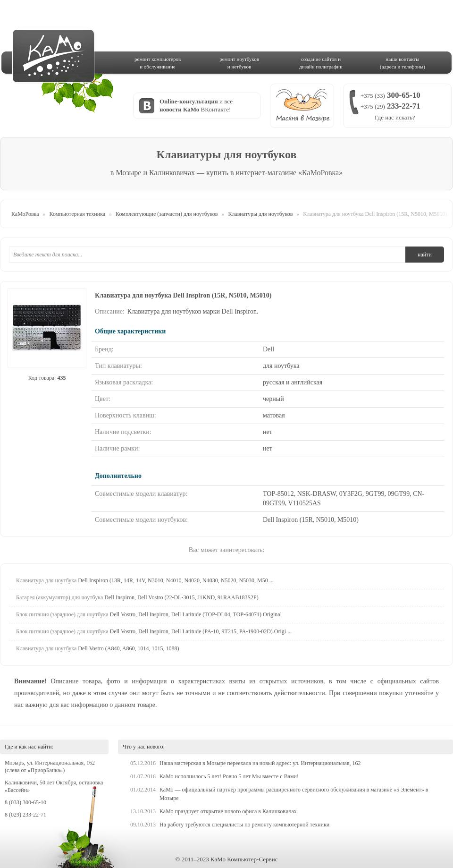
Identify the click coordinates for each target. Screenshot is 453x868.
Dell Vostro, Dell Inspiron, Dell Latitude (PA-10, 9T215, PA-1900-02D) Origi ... (154, 631)
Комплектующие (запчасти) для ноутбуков (167, 214)
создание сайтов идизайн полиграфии (321, 63)
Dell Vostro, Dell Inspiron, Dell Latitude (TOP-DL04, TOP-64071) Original (149, 614)
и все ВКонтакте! (196, 105)
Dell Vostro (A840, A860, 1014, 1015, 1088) (98, 648)
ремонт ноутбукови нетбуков (239, 63)
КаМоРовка (25, 214)
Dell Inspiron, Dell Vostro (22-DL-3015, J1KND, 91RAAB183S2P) (137, 597)
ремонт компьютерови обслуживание (158, 63)
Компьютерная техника (78, 214)
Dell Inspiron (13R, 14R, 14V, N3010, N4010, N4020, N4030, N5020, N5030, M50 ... (145, 580)
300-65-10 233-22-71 (390, 106)
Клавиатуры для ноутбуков (260, 214)
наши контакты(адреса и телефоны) (403, 63)
